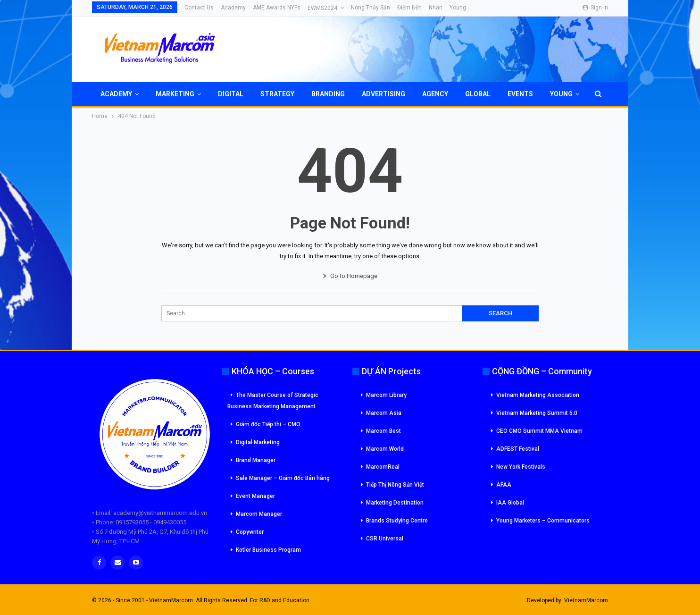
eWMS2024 (322, 8)
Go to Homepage (350, 276)
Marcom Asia (384, 413)
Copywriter (250, 532)
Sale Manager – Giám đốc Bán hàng (283, 478)
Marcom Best (383, 431)
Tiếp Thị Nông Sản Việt (395, 485)
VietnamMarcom (586, 600)
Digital (231, 94)
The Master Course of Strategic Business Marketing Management (273, 401)
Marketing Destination (395, 503)
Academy (233, 8)
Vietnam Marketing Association (538, 395)
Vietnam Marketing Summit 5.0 (537, 413)
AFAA (504, 485)
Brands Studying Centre (397, 521)
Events (520, 94)
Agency (435, 94)
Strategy (277, 94)
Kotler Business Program (268, 550)
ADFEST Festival (518, 449)
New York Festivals (521, 467)
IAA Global (510, 503)
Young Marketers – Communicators (543, 521)
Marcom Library (386, 395)
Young (458, 8)
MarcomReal (383, 467)
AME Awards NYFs (277, 8)
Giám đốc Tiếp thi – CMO (268, 424)
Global (478, 94)
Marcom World (385, 449)
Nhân (436, 8)
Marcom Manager (259, 514)
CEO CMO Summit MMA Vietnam (539, 431)
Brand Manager (256, 460)
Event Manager (255, 496)
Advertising (383, 94)
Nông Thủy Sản (371, 8)
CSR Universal (385, 539)
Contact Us (199, 8)
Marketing (175, 94)
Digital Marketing (258, 442)
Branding (328, 94)
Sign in (595, 8)
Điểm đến (409, 8)
